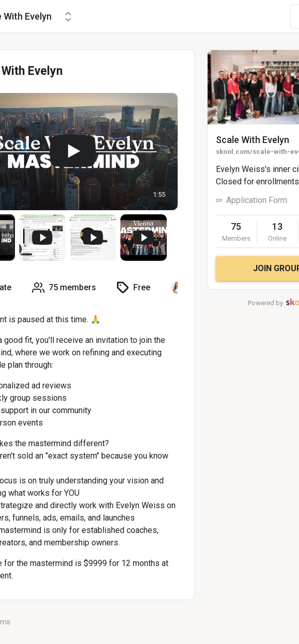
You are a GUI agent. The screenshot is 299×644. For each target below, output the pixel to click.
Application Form (257, 200)
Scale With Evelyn (253, 140)
